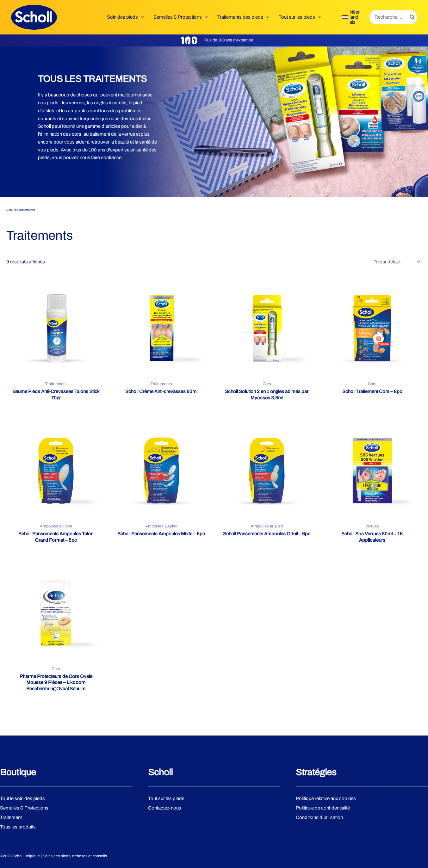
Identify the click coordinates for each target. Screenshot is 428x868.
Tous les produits (18, 827)
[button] (141, 17)
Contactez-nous (165, 808)
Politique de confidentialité (323, 808)
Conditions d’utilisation (319, 817)
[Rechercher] (412, 17)
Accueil (11, 210)
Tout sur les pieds (166, 798)
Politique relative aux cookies (326, 798)
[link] (351, 17)
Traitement (11, 817)
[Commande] (396, 262)
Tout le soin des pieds (22, 798)
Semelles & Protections (24, 808)
